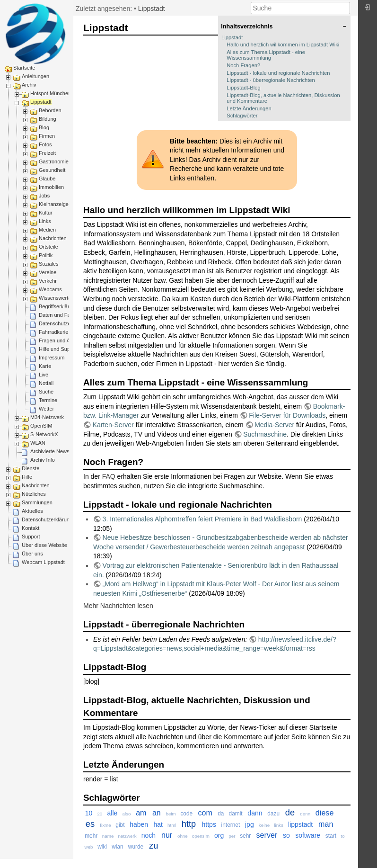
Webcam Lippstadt (43, 562)
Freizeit (47, 153)
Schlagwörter (242, 116)
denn (305, 814)
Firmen (47, 136)
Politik (46, 255)
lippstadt (300, 824)
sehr (245, 836)
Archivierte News (50, 451)
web (89, 847)
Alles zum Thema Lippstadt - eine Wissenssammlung (266, 55)
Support (31, 537)
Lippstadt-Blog (244, 88)
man (326, 824)
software (308, 835)
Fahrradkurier (54, 332)
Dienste (31, 468)
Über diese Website (44, 545)
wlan (117, 847)
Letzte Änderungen (249, 108)
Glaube (47, 179)
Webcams (50, 289)
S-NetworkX (44, 434)
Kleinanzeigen (55, 204)
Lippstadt (41, 102)
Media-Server (274, 425)
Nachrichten (53, 238)
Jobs (44, 196)
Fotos (45, 144)
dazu (273, 814)
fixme (105, 825)
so (286, 835)
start (331, 836)
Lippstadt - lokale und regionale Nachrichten (278, 73)
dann (255, 813)
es (90, 824)
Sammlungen (37, 502)
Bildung (48, 119)
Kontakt (31, 528)
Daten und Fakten (59, 315)
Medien (47, 230)
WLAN (38, 443)
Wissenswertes (56, 298)
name (108, 836)
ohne (183, 836)
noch (149, 835)
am (141, 813)
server (267, 835)
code (186, 814)
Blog (44, 127)
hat (158, 824)
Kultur (46, 213)
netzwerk (127, 836)
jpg (250, 824)
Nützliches (34, 494)
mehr (91, 836)
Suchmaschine (265, 434)
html (172, 825)
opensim (201, 836)
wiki (102, 847)
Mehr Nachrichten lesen (118, 606)
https (209, 824)
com (205, 813)
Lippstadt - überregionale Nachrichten (271, 80)
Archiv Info (43, 460)
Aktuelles (32, 511)
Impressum (52, 358)
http (189, 824)
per (232, 836)
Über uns (32, 554)
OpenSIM (41, 426)
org (219, 835)
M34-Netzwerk (47, 417)
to (343, 836)
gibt (120, 825)
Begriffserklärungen (61, 306)
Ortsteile (48, 247)
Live (44, 375)
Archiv (29, 85)
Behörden (50, 110)
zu (153, 846)
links (279, 825)
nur (167, 835)
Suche (46, 392)
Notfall (46, 383)
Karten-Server (113, 425)
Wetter (46, 409)
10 (89, 813)
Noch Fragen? (243, 65)
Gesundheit (52, 170)
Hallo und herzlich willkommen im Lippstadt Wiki (283, 45)
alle (112, 813)
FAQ (109, 476)
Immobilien (51, 187)
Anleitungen (35, 76)
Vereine (48, 272)
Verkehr (48, 281)
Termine (48, 400)
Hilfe (27, 477)
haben (139, 824)
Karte (45, 366)
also (126, 814)
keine (264, 825)
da (221, 814)
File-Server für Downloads (287, 415)
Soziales (49, 264)
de (290, 813)
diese (324, 813)
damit (236, 814)
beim (171, 814)
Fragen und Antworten (64, 340)
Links (45, 221)
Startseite (24, 68)
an (157, 813)
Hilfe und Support (59, 349)
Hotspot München (51, 93)
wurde (136, 847)
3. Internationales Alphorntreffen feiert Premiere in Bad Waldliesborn (202, 519)
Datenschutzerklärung (64, 323)
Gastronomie (54, 161)
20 (100, 814)
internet (231, 825)
